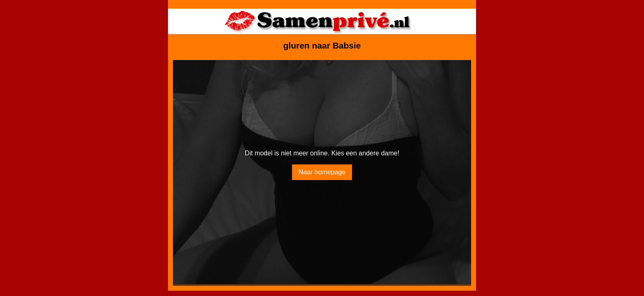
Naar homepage (322, 172)
